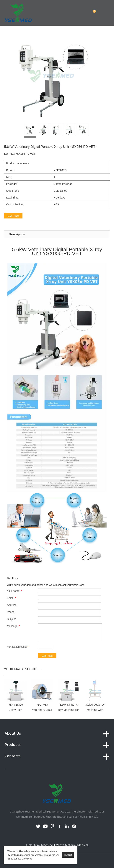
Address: (12, 605)
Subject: (12, 619)
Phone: (11, 612)
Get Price (13, 216)
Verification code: (18, 647)
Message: (13, 626)
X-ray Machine (43, 845)
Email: (11, 598)
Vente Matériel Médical (72, 845)
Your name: (14, 591)
